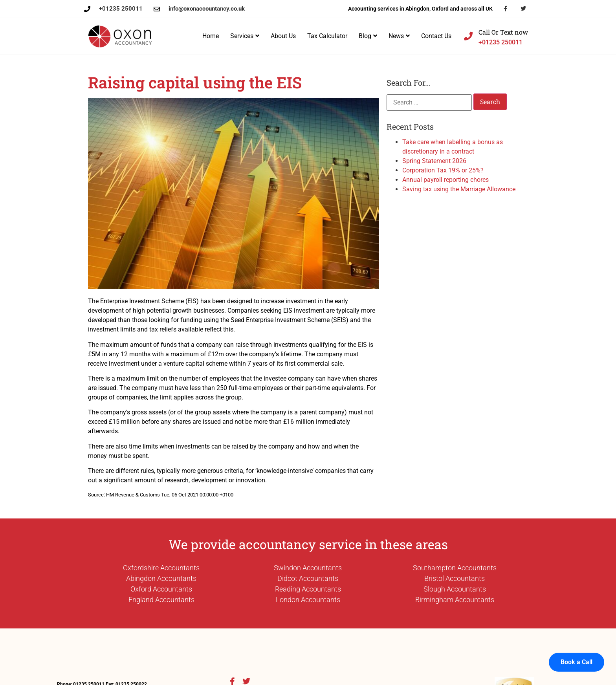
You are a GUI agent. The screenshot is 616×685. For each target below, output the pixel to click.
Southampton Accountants (455, 568)
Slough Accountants (455, 589)
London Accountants (308, 600)
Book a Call (577, 654)
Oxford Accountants (161, 589)
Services (245, 36)
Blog (368, 36)
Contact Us (436, 36)
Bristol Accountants (455, 578)
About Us (283, 36)
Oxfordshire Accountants (161, 568)
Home (211, 36)
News (399, 36)
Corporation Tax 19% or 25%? (443, 170)
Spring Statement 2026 (434, 161)
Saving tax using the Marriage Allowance (459, 189)
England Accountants (161, 600)
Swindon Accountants (308, 568)
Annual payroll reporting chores (445, 180)
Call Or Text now (503, 32)
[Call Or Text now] (468, 36)
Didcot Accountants (308, 578)
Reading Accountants (308, 589)
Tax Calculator (327, 36)
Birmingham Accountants (455, 600)
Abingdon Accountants (161, 578)
